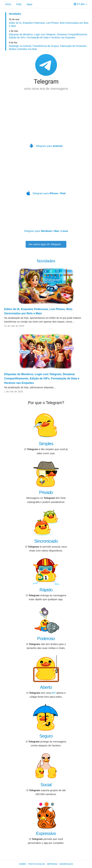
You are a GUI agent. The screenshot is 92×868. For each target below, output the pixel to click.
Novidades (15, 14)
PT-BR (80, 4)
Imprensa (52, 864)
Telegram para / (47, 176)
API (53, 693)
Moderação (66, 864)
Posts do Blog (36, 864)
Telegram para (46, 124)
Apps (29, 4)
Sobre (22, 864)
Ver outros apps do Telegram (46, 244)
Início (8, 4)
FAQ (19, 4)
